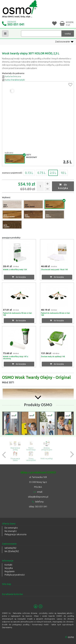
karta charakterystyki (13, 80)
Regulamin (10, 571)
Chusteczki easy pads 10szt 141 (54, 269)
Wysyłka (9, 568)
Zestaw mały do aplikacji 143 (53, 356)
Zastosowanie (64, 42)
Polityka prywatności (15, 575)
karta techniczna (11, 76)
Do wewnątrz (11, 528)
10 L (63, 173)
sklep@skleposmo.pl (38, 497)
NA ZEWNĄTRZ (12, 551)
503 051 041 (16, 24)
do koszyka (63, 186)
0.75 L (42, 173)
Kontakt (8, 565)
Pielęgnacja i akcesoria (15, 534)
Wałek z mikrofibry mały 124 (15, 269)
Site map (7, 584)
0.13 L (29, 173)
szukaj (68, 34)
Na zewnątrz (11, 531)
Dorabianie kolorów (12, 594)
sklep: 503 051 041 (38, 507)
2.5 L (53, 173)
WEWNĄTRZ (10, 548)
